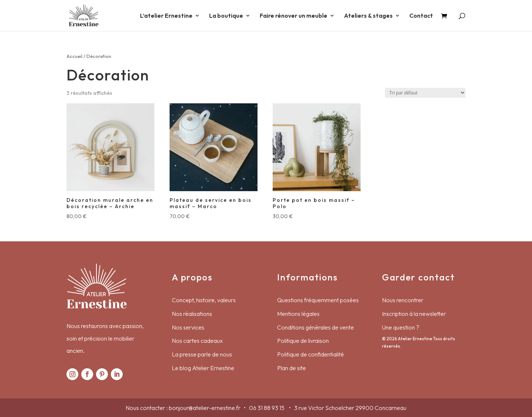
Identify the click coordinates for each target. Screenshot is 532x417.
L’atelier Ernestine (166, 16)
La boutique (226, 16)
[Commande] (425, 93)
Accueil (74, 56)
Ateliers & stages (368, 16)
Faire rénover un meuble (294, 16)
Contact (421, 16)
